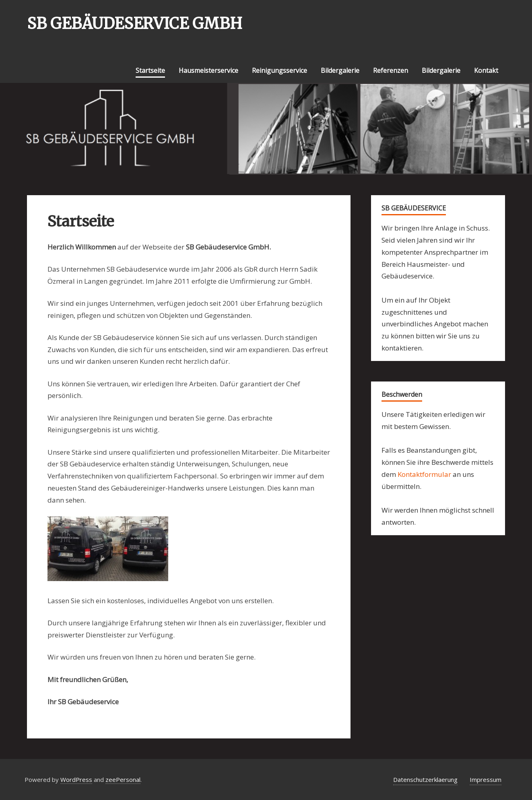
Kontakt (486, 70)
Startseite (150, 70)
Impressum (486, 779)
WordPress (76, 779)
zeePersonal (123, 779)
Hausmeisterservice (208, 70)
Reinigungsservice (279, 70)
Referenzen (391, 70)
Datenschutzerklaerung (425, 779)
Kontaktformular (424, 474)
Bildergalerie (340, 70)
